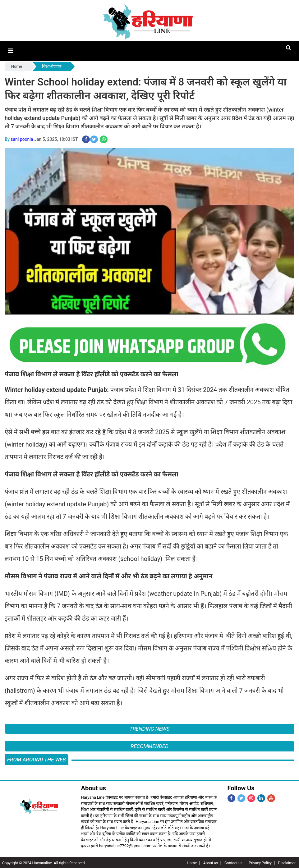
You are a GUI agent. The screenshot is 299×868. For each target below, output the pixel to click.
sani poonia (22, 139)
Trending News (149, 728)
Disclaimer (287, 862)
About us (211, 862)
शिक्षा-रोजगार (52, 66)
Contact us (233, 862)
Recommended (149, 746)
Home (17, 66)
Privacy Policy (260, 862)
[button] (10, 51)
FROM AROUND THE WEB (37, 759)
